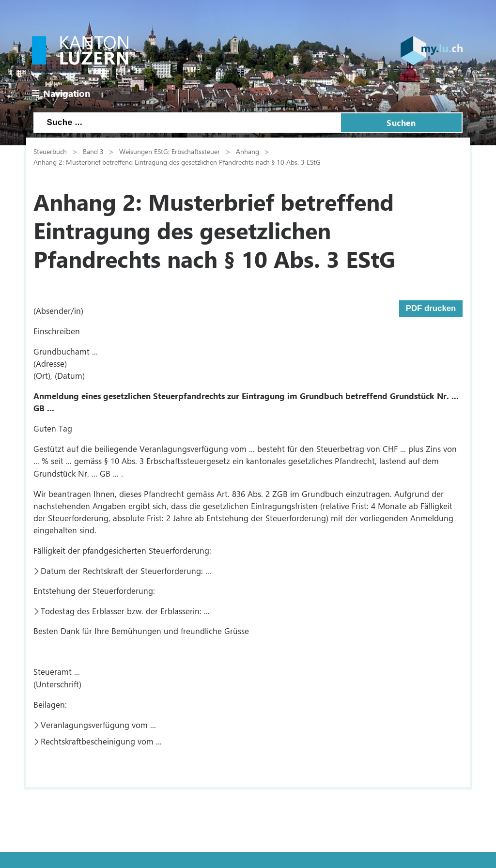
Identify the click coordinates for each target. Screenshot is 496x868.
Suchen (401, 123)
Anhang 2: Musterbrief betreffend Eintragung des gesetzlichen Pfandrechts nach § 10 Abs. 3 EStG (177, 162)
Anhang (248, 151)
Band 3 (93, 151)
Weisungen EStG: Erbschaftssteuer (170, 151)
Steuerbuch (50, 151)
